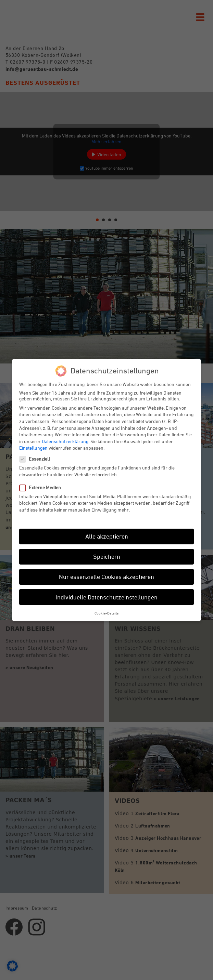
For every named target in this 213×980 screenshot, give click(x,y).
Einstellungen (33, 448)
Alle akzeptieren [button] (107, 536)
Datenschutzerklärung (65, 441)
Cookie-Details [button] (106, 613)
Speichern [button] (107, 556)
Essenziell (37, 459)
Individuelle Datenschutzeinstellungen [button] (106, 597)
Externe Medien (43, 487)
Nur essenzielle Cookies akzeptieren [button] (106, 577)
